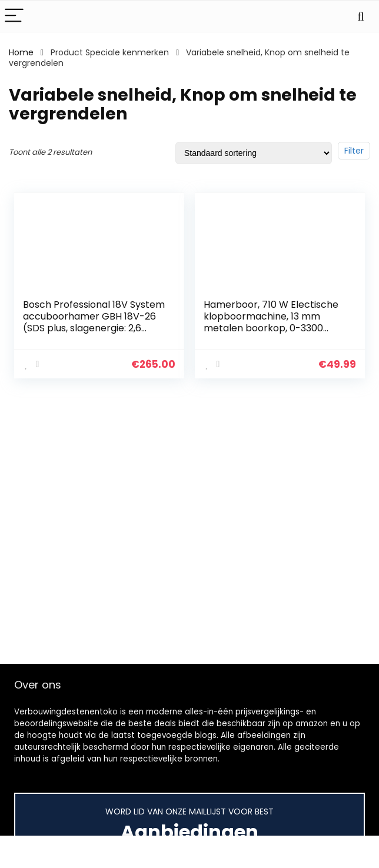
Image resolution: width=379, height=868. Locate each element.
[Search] (361, 16)
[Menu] (14, 16)
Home (21, 52)
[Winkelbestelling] (254, 153)
